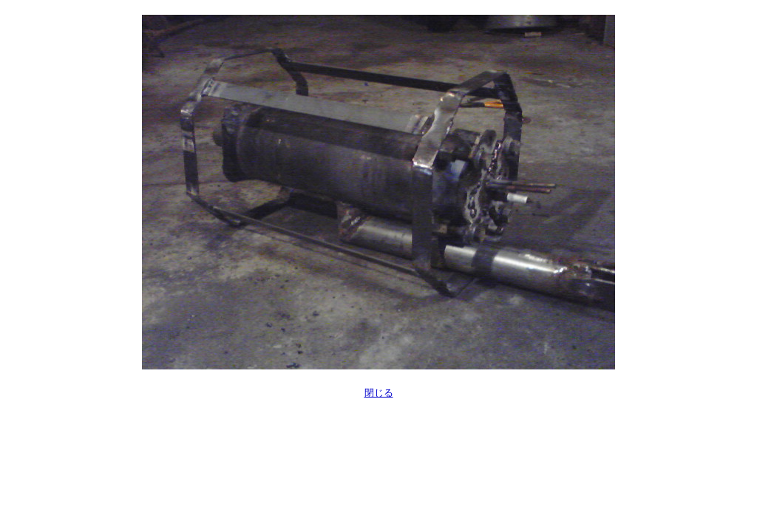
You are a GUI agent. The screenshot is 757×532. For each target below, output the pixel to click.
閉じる (379, 393)
